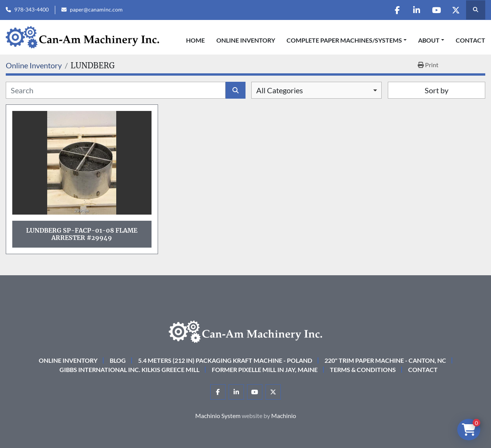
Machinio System (218, 416)
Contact (470, 40)
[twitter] (456, 10)
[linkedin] (417, 10)
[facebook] (397, 10)
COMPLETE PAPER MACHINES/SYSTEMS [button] (344, 40)
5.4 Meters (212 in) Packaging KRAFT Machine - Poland (225, 360)
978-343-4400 (31, 10)
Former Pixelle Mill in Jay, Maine (265, 369)
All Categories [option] (280, 90)
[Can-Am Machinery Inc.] (245, 331)
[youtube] (436, 10)
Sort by (437, 90)
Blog (118, 360)
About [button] (429, 40)
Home (195, 40)
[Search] (116, 90)
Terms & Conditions (363, 369)
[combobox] (316, 90)
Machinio (284, 416)
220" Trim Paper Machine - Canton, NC (385, 360)
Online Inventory (246, 40)
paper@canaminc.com (96, 10)
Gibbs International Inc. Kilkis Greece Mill (129, 369)
